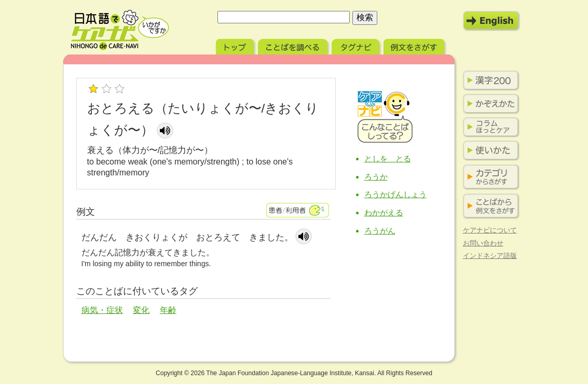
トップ (236, 45)
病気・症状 (102, 310)
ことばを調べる (294, 45)
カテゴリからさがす (489, 177)
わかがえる (384, 212)
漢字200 (489, 80)
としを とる (388, 159)
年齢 (168, 310)
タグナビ (357, 45)
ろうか (376, 177)
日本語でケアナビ (120, 30)
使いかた (489, 150)
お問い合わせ (483, 243)
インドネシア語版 (490, 256)
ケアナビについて (490, 230)
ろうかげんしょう (395, 194)
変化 (141, 310)
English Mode (491, 21)
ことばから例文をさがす (489, 206)
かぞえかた (489, 104)
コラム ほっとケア (489, 127)
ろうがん (380, 231)
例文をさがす (415, 45)
